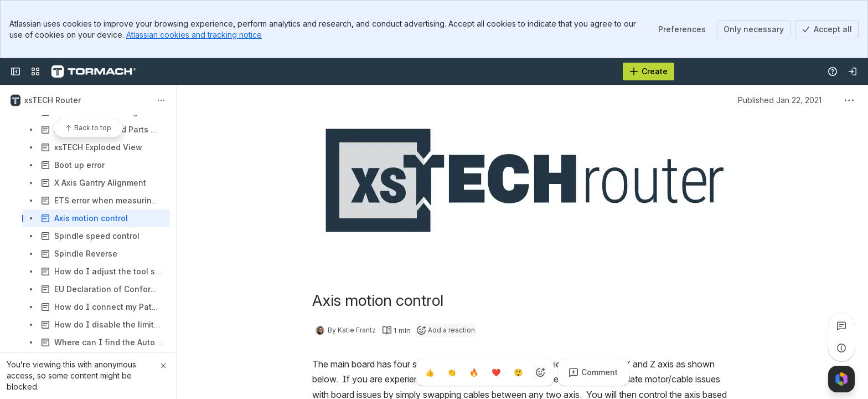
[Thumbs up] (430, 372)
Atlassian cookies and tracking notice (194, 35)
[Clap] (452, 372)
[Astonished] (518, 372)
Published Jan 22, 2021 (780, 100)
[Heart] (496, 372)
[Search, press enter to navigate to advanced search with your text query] (406, 71)
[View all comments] (841, 326)
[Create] (649, 71)
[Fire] (474, 372)
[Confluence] (93, 71)
